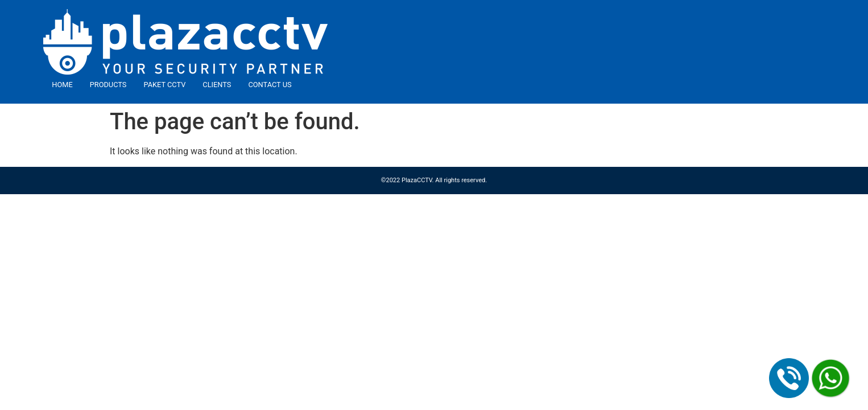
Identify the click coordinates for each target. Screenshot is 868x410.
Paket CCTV (164, 85)
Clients (217, 85)
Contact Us (270, 85)
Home (62, 85)
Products (108, 85)
